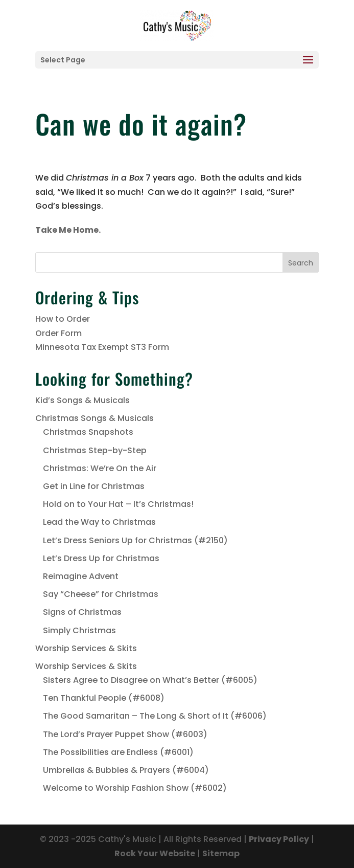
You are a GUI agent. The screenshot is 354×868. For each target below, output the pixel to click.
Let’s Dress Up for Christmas (101, 558)
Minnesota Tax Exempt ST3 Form (102, 347)
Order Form (58, 333)
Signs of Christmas (82, 612)
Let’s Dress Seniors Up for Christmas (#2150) (135, 540)
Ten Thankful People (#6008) (104, 698)
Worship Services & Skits (86, 648)
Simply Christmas (79, 630)
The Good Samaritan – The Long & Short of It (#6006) (155, 716)
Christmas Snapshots (88, 432)
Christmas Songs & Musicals (95, 418)
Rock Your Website (155, 853)
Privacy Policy (279, 839)
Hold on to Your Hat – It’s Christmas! (118, 504)
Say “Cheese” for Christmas (101, 594)
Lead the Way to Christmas (99, 522)
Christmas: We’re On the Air (100, 468)
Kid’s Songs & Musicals (82, 400)
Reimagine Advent (81, 576)
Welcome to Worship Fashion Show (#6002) (135, 788)
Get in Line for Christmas (94, 486)
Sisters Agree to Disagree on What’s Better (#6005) (150, 680)
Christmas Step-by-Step (95, 450)
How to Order (63, 319)
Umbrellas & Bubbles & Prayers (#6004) (126, 770)
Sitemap (221, 853)
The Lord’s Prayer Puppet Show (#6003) (125, 734)
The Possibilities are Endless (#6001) (118, 752)
